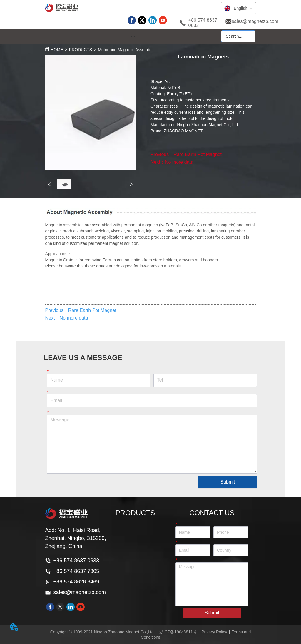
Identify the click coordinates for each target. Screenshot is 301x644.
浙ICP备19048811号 (178, 632)
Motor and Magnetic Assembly (126, 50)
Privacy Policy (214, 632)
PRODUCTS (81, 50)
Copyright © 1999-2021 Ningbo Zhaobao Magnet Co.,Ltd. (103, 632)
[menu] (133, 37)
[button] (133, 37)
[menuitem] (133, 37)
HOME (57, 50)
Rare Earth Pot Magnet (198, 154)
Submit (228, 482)
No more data (179, 162)
